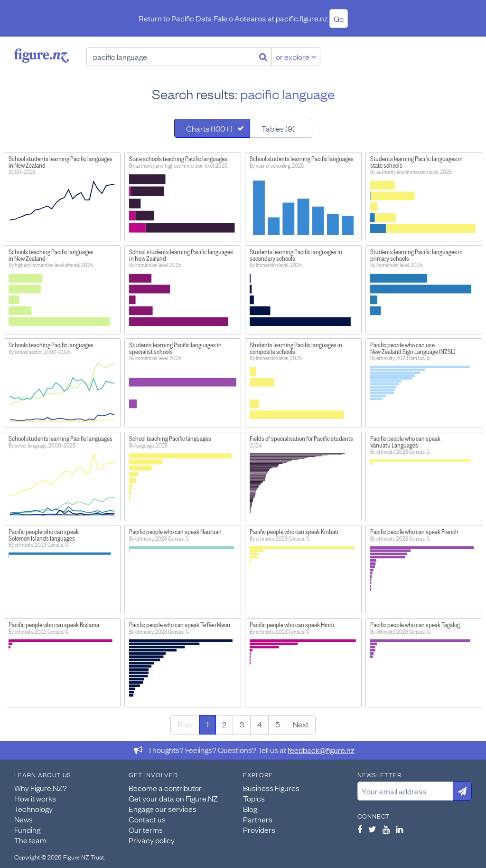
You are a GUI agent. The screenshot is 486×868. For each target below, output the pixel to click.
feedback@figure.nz (321, 750)
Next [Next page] (301, 724)
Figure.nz (42, 56)
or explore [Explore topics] (296, 57)
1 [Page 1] (208, 724)
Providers (259, 830)
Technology (33, 809)
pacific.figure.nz (302, 18)
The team (30, 840)
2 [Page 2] (224, 724)
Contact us (147, 819)
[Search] (263, 57)
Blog (250, 809)
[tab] (212, 128)
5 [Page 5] (277, 724)
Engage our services (163, 809)
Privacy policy (152, 840)
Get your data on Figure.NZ (173, 798)
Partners (258, 819)
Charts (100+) (209, 128)
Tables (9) (278, 128)
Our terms (146, 830)
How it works (35, 798)
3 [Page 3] (242, 724)
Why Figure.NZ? (41, 788)
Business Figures (271, 788)
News (23, 819)
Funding (27, 830)
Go (339, 19)
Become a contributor (165, 788)
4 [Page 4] (260, 724)
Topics (254, 798)
